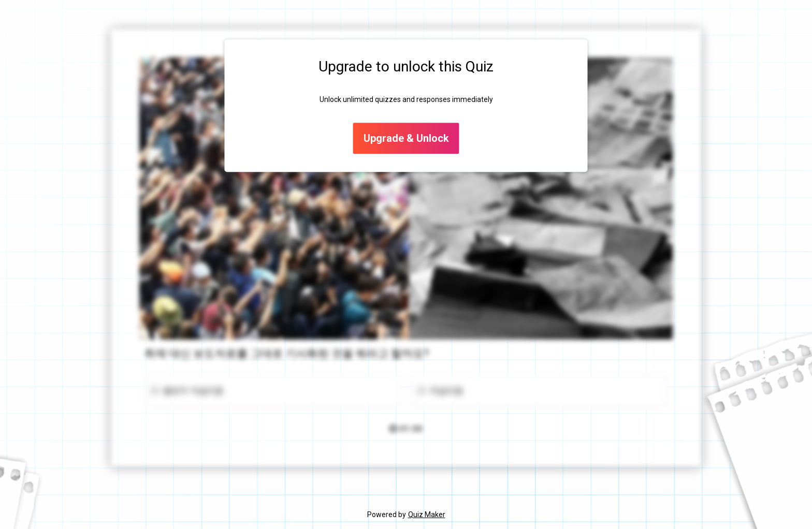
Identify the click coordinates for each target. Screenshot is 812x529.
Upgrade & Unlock (406, 138)
